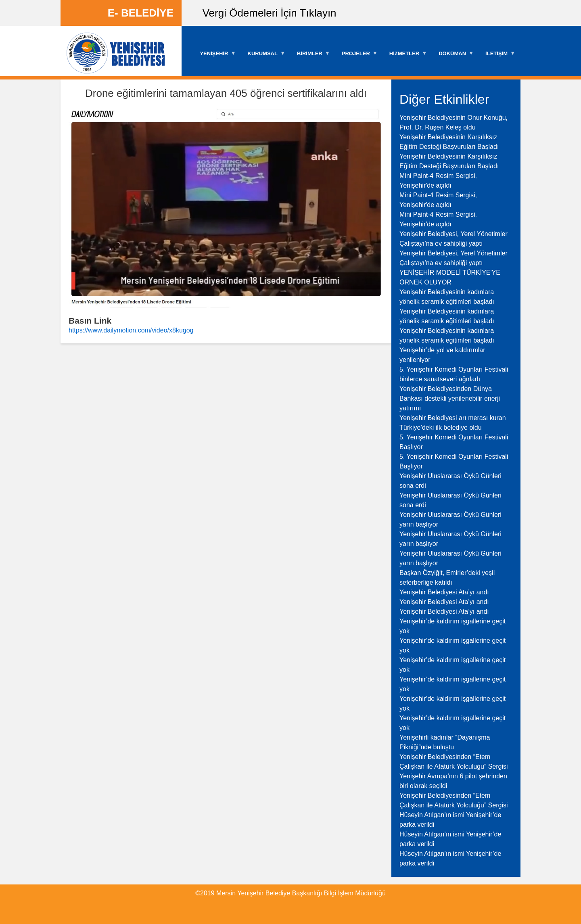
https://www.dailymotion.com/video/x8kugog (131, 330)
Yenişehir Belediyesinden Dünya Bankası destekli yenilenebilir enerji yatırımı (450, 398)
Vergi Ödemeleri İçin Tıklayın (270, 13)
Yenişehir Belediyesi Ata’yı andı (444, 592)
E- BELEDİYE (141, 13)
